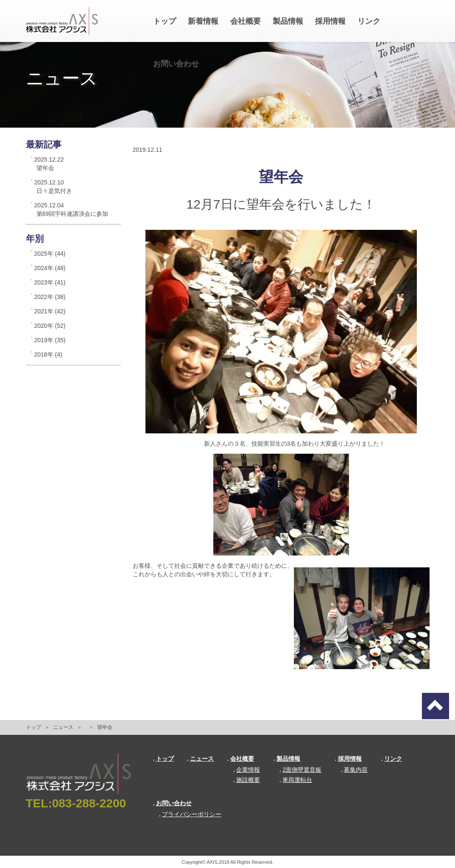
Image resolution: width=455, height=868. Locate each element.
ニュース (63, 727)
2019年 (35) (50, 340)
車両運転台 (296, 780)
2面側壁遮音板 (300, 770)
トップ (165, 21)
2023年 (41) (50, 282)
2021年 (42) (50, 311)
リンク (369, 21)
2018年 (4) (48, 354)
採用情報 (330, 21)
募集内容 (354, 770)
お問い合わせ (176, 64)
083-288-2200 (89, 803)
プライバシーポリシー (190, 814)
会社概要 (246, 21)
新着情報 (203, 21)
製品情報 (288, 21)
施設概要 (247, 780)
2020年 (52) (50, 326)
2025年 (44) (50, 254)
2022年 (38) (50, 297)
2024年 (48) (50, 268)
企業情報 (247, 770)
